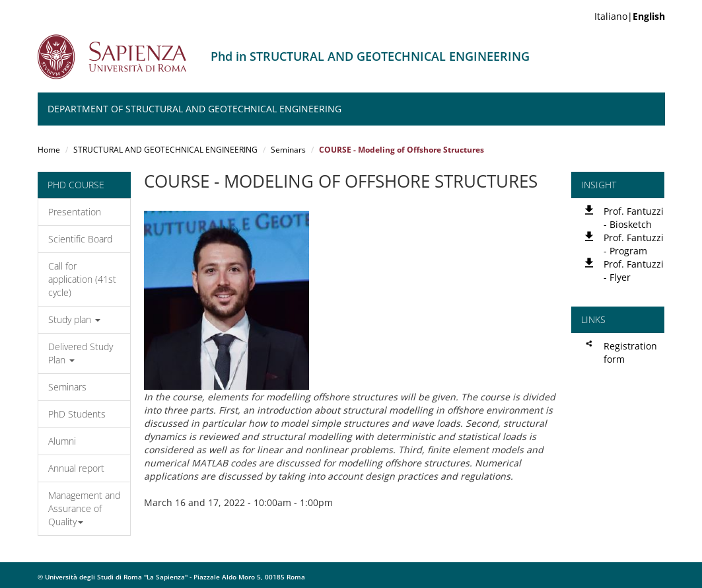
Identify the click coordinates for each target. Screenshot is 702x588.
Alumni (62, 441)
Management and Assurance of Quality (84, 508)
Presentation (75, 212)
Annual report (76, 468)
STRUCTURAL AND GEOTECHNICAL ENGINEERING (165, 150)
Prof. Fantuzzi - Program (634, 244)
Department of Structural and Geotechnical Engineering (194, 109)
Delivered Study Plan (81, 353)
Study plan (74, 319)
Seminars (288, 150)
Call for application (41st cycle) (82, 279)
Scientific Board (80, 239)
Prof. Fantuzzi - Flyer (634, 271)
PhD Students (77, 414)
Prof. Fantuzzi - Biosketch (634, 218)
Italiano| (630, 16)
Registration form (630, 352)
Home (49, 150)
